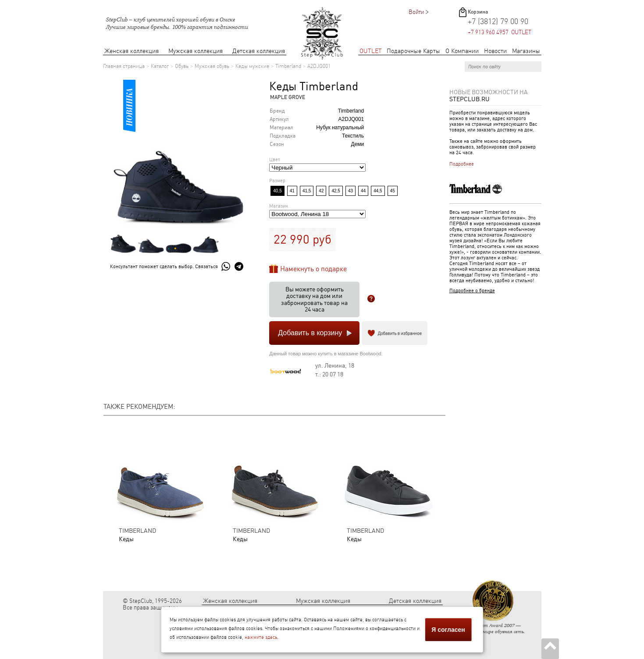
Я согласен (448, 630)
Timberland (288, 66)
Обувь (182, 66)
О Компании (462, 51)
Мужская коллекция (196, 51)
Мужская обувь (212, 66)
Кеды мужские (252, 66)
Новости (495, 51)
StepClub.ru (470, 99)
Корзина (478, 12)
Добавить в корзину (310, 333)
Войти (416, 12)
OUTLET (371, 51)
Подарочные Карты (413, 51)
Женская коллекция (132, 51)
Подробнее (462, 164)
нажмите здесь (261, 637)
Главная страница (124, 66)
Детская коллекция (259, 51)
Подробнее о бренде (472, 291)
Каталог (160, 66)
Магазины (526, 51)
